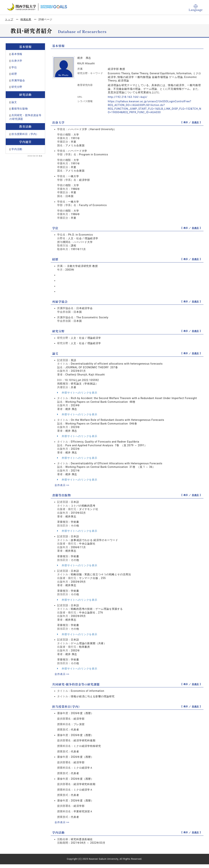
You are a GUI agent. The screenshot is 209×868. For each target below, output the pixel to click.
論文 (14, 102)
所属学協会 (18, 80)
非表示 (195, 122)
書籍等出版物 (20, 109)
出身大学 (17, 61)
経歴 (14, 74)
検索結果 (26, 19)
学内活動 (17, 149)
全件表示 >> (62, 485)
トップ (9, 19)
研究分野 (17, 87)
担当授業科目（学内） (25, 134)
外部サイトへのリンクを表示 (77, 393)
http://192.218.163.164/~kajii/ (128, 97)
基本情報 (17, 54)
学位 (14, 67)
